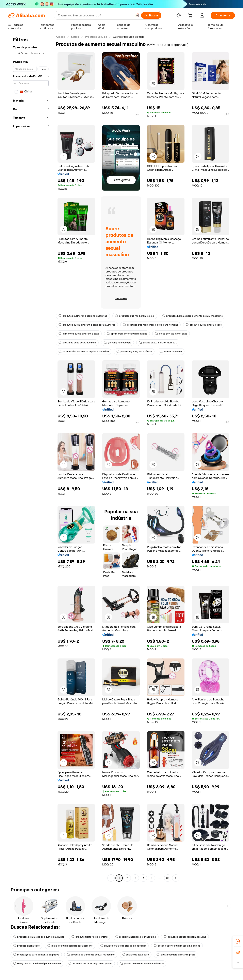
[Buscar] (151, 15)
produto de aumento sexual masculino (91, 955)
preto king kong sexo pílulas (134, 352)
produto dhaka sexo (26, 946)
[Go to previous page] (111, 878)
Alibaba (60, 37)
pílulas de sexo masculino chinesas (142, 964)
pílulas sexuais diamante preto (176, 955)
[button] (137, 15)
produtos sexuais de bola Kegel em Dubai (38, 937)
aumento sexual (171, 352)
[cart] (191, 16)
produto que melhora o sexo (204, 325)
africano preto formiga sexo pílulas (90, 964)
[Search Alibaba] (95, 15)
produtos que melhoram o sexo (135, 316)
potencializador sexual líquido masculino (84, 352)
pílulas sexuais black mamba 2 (158, 343)
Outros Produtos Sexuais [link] (129, 37)
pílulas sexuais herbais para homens (70, 946)
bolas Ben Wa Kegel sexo (171, 334)
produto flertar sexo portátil (90, 937)
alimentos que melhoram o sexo (79, 334)
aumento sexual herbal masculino (185, 937)
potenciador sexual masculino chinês (177, 946)
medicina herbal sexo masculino (136, 937)
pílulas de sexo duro (136, 955)
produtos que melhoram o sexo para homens (150, 325)
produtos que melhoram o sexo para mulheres (87, 325)
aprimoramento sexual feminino (127, 334)
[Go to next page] (176, 878)
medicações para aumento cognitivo (36, 955)
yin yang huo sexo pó (117, 343)
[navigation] (31, 458)
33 (168, 878)
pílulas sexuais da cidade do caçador (123, 946)
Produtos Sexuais (96, 37)
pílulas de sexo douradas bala (77, 343)
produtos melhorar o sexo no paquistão (83, 316)
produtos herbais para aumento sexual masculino (192, 316)
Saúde (75, 37)
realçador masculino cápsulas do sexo (37, 964)
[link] (238, 941)
